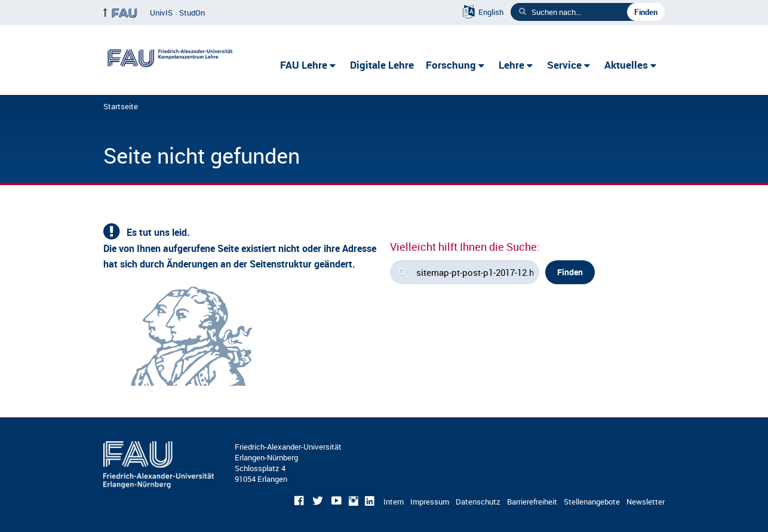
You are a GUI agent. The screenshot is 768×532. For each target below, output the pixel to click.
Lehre (512, 65)
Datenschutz (478, 502)
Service (564, 65)
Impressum (430, 502)
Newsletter (646, 502)
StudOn (192, 13)
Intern (394, 502)
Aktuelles (626, 65)
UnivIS (161, 13)
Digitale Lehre (382, 65)
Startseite (121, 106)
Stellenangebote (592, 502)
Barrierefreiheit (532, 502)
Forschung (451, 65)
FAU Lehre (304, 65)
